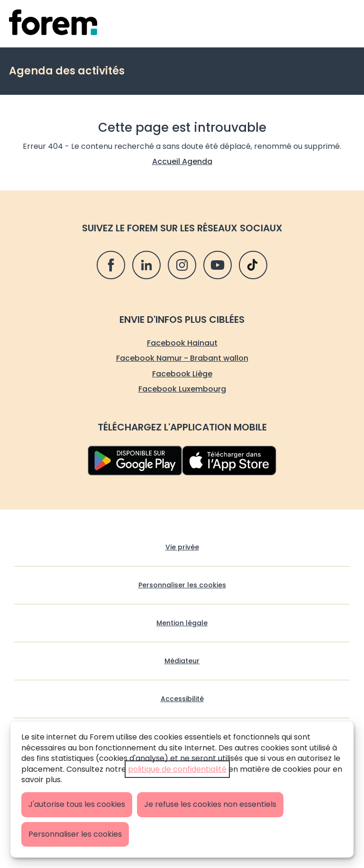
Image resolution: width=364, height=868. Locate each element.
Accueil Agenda (182, 161)
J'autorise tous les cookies (77, 804)
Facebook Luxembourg (182, 389)
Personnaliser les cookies (75, 834)
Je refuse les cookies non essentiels (210, 804)
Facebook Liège (182, 374)
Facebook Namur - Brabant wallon (182, 358)
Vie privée (182, 547)
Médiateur (182, 661)
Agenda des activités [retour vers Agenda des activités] (67, 71)
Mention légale (182, 623)
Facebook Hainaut (182, 343)
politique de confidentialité (177, 769)
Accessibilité (182, 699)
